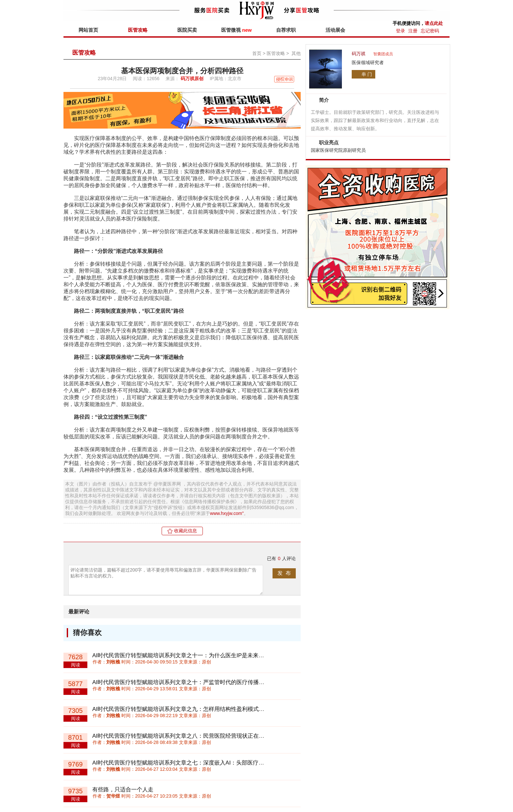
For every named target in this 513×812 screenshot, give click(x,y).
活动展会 (335, 30)
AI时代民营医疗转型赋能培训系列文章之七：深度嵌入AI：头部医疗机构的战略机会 (195, 763)
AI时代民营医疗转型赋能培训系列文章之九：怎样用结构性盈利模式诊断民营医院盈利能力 (203, 709)
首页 (257, 53)
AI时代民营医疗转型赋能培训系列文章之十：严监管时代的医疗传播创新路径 (187, 682)
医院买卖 (187, 30)
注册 (413, 31)
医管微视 (236, 30)
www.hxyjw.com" (227, 513)
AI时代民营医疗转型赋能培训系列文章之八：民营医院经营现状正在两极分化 (187, 736)
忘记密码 (430, 31)
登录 (400, 31)
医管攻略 (138, 30)
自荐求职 (286, 30)
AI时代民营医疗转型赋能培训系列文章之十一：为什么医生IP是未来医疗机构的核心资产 (200, 655)
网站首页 (88, 30)
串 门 (367, 74)
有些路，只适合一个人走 (123, 790)
